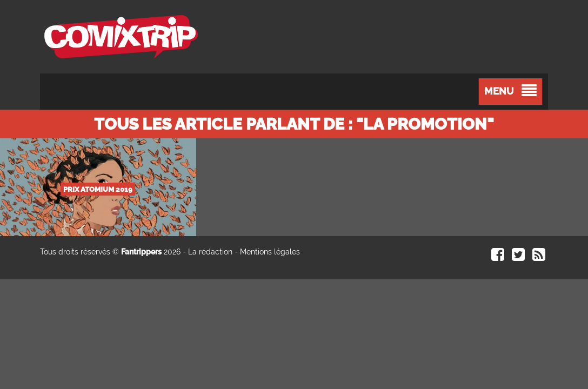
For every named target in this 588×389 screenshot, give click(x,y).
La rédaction (210, 252)
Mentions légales (270, 252)
